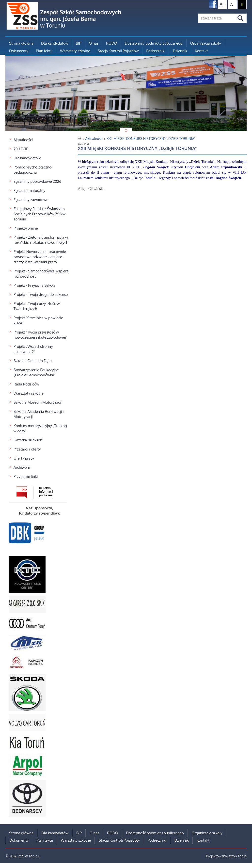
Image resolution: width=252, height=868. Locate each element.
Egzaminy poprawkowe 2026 (37, 181)
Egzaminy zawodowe (31, 200)
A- (232, 4)
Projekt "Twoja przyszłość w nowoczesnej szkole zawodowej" (40, 335)
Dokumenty (19, 51)
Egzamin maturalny (29, 191)
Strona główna (21, 43)
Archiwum (22, 467)
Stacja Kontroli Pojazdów (118, 51)
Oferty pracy (24, 458)
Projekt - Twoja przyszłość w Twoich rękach (37, 306)
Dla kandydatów (55, 43)
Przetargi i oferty (27, 449)
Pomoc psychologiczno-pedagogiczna (33, 170)
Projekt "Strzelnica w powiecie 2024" (38, 320)
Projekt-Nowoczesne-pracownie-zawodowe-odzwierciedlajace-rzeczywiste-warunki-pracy (40, 257)
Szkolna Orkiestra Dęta (33, 361)
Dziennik (180, 51)
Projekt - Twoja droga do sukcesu (41, 294)
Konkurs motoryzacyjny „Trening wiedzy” (40, 428)
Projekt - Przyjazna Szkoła (34, 285)
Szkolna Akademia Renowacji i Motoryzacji (39, 414)
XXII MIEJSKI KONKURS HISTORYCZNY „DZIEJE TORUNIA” (151, 139)
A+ (222, 4)
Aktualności (23, 140)
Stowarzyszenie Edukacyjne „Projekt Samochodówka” (36, 372)
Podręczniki (156, 51)
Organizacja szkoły (206, 43)
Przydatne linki (26, 476)
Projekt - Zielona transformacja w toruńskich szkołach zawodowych (41, 240)
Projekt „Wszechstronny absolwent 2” (33, 349)
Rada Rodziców (26, 384)
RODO (112, 43)
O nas (94, 43)
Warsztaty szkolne (75, 51)
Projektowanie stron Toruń (226, 856)
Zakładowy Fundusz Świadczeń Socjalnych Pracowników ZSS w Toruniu (39, 214)
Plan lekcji (44, 51)
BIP (79, 43)
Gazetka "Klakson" (29, 440)
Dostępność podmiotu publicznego (154, 43)
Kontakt (201, 51)
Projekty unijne (26, 228)
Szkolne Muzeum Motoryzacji (38, 402)
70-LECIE (21, 149)
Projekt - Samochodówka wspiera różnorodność (41, 274)
